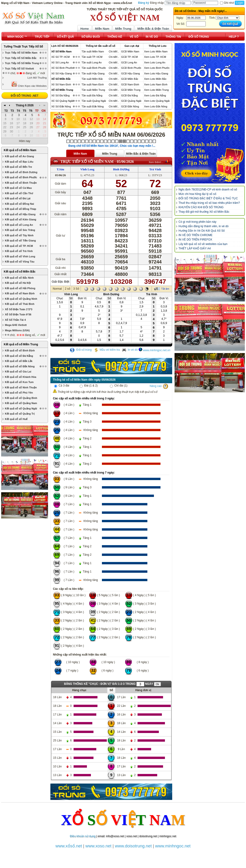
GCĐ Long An (129, 62)
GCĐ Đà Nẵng (129, 95)
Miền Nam (102, 29)
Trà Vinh (155, 169)
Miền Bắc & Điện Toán (153, 29)
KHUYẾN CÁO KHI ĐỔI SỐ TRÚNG (201, 207)
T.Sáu (60, 169)
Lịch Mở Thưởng (37, 78)
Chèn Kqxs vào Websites (29, 84)
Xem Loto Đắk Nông (156, 106)
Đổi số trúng (81, 350)
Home (85, 29)
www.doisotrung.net (133, 846)
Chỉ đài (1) (119, 386)
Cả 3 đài (62, 386)
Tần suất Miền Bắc (92, 79)
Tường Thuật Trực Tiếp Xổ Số (23, 47)
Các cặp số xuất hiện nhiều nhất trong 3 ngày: (84, 398)
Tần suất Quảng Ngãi (94, 101)
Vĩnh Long (87, 169)
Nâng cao (156, 386)
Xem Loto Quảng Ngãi (157, 101)
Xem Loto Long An (155, 62)
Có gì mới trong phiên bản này (197, 222)
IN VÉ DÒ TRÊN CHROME (196, 235)
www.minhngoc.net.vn (157, 350)
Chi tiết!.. (114, 51)
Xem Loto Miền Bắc (155, 79)
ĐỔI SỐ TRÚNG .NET (25, 96)
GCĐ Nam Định (130, 84)
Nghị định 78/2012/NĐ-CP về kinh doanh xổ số (208, 190)
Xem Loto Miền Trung (156, 90)
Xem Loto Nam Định (156, 84)
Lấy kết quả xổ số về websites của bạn (203, 244)
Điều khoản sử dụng (83, 836)
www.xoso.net (99, 846)
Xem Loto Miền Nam (156, 51)
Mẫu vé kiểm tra (107, 350)
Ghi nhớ (227, 3)
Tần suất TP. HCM (92, 57)
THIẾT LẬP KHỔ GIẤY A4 (195, 248)
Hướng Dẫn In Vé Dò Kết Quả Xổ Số (202, 231)
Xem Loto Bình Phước (157, 68)
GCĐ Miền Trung (131, 90)
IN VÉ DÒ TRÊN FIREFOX (195, 240)
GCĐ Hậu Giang (130, 73)
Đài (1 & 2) (89, 386)
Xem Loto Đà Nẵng (155, 95)
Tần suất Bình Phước (94, 68)
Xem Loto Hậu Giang (156, 73)
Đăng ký (144, 3)
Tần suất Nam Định (93, 84)
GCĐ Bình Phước (131, 68)
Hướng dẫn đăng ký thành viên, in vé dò (203, 226)
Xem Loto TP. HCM (155, 57)
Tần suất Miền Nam (93, 51)
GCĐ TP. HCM (129, 57)
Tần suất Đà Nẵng (92, 95)
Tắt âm (165, 289)
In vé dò (130, 350)
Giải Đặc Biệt (60, 282)
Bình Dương (121, 169)
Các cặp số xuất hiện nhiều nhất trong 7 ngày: (84, 473)
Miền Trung (123, 29)
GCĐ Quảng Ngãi (131, 101)
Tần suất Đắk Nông (93, 106)
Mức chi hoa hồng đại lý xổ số (197, 194)
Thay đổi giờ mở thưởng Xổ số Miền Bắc (204, 212)
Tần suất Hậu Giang (93, 73)
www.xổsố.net (69, 846)
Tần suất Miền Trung (93, 90)
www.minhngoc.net (173, 846)
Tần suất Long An (92, 62)
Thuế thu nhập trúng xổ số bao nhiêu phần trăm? (209, 203)
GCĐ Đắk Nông (130, 106)
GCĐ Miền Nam (130, 51)
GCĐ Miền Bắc (130, 79)
